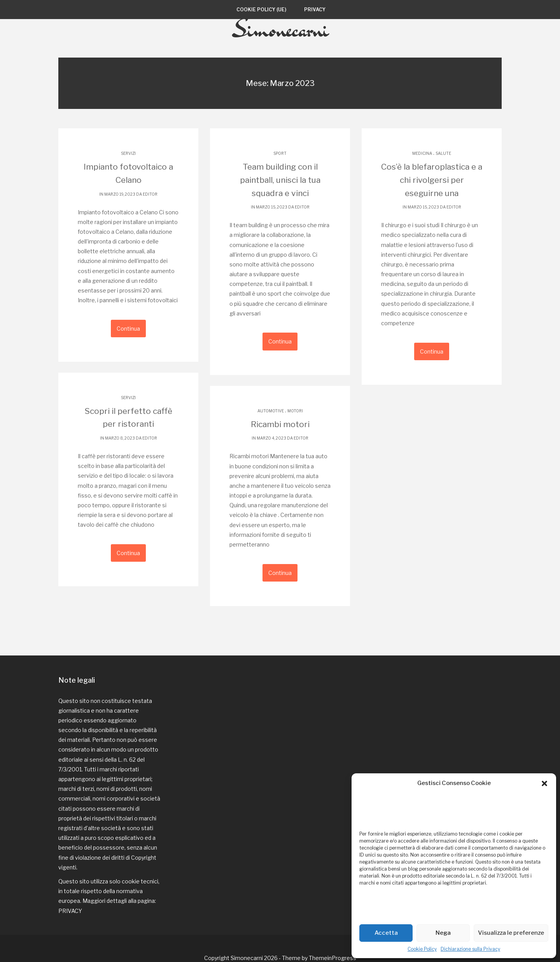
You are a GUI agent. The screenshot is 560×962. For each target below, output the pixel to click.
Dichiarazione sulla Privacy (470, 949)
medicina (422, 172)
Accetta (386, 933)
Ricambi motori (280, 438)
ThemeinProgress (332, 938)
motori (295, 424)
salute (443, 172)
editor (150, 212)
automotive (271, 424)
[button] (544, 783)
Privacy (315, 10)
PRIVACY (70, 891)
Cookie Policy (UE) (261, 10)
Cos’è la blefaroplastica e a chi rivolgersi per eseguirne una (432, 198)
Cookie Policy (422, 949)
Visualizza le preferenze (511, 933)
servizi (128, 172)
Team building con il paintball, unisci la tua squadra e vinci (280, 198)
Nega (443, 933)
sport (280, 172)
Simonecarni (280, 48)
